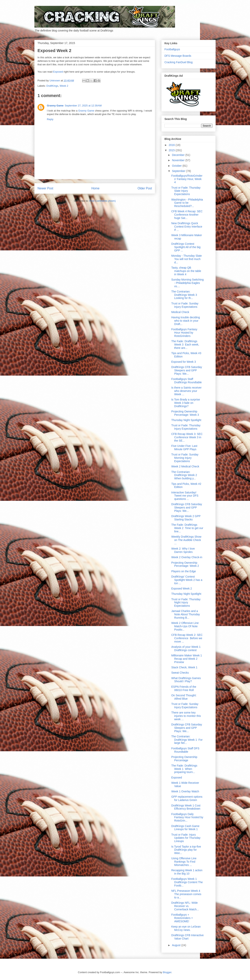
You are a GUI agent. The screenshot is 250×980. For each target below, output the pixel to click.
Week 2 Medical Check (185, 466)
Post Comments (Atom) (102, 201)
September (179, 171)
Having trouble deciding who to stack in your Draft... (186, 321)
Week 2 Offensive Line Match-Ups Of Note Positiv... (185, 626)
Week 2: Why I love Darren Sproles (183, 550)
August (176, 945)
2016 (172, 145)
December (179, 155)
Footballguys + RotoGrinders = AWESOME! (182, 918)
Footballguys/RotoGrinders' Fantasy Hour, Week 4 (187, 179)
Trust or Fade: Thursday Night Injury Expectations (186, 603)
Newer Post (45, 188)
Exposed (58, 72)
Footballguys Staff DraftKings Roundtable (187, 381)
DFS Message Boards (178, 56)
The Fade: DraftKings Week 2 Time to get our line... (187, 528)
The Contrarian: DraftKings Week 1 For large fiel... (187, 740)
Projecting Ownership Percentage (184, 759)
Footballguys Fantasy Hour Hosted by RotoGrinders (184, 333)
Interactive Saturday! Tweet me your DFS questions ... (185, 496)
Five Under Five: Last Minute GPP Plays (184, 448)
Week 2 (64, 86)
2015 (172, 150)
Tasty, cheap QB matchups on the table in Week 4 (186, 271)
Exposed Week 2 (182, 589)
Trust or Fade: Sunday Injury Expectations (185, 305)
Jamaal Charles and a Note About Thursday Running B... (186, 614)
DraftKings (52, 86)
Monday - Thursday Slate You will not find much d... (187, 259)
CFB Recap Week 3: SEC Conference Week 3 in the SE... (187, 437)
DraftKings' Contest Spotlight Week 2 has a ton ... (187, 580)
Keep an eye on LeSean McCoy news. (186, 928)
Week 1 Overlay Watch (185, 791)
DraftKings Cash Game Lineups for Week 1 (185, 828)
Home (96, 188)
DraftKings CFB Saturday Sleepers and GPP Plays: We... (187, 370)
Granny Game (55, 106)
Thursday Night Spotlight (186, 420)
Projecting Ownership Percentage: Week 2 (185, 564)
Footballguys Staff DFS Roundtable (185, 750)
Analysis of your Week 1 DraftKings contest (186, 648)
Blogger (167, 972)
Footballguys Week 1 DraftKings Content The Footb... (187, 882)
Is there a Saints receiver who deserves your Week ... (186, 391)
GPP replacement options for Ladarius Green (187, 798)
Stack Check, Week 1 (184, 667)
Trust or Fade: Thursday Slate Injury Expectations (186, 191)
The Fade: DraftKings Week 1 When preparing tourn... (184, 769)
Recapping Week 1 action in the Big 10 (187, 872)
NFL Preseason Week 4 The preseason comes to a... (186, 894)
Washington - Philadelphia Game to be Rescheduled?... (187, 203)
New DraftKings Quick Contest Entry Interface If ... (187, 227)
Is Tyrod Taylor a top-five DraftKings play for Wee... (186, 850)
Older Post (145, 188)
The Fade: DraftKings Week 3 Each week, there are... (185, 345)
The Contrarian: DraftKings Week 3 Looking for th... (184, 295)
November (179, 160)
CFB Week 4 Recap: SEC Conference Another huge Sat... (187, 215)
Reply (50, 119)
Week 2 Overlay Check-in (187, 557)
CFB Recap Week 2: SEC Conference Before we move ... (187, 638)
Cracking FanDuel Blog (179, 62)
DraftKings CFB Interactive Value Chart (187, 937)
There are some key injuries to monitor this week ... (186, 716)
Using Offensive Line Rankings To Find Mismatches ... (184, 862)
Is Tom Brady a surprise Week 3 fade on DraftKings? (186, 403)
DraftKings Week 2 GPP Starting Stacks (186, 518)
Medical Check (180, 312)
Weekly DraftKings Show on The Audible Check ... (186, 540)
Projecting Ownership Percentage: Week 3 (185, 413)
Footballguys (172, 49)
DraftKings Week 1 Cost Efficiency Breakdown (186, 807)
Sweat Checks (180, 673)
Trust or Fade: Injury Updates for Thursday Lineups (186, 838)
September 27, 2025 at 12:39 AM (83, 106)
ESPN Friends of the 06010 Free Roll (184, 688)
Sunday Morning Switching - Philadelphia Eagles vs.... (187, 283)
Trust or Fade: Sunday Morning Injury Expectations (185, 458)
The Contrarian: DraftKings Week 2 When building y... (184, 475)
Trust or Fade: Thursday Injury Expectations (186, 427)
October (177, 166)
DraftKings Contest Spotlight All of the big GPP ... (186, 247)
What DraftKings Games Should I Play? (186, 680)
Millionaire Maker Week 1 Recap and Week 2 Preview (187, 659)
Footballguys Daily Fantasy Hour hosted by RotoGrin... (187, 817)
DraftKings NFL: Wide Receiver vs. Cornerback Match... (185, 906)
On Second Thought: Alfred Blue (184, 697)
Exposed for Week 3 (184, 362)
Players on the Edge (184, 571)
